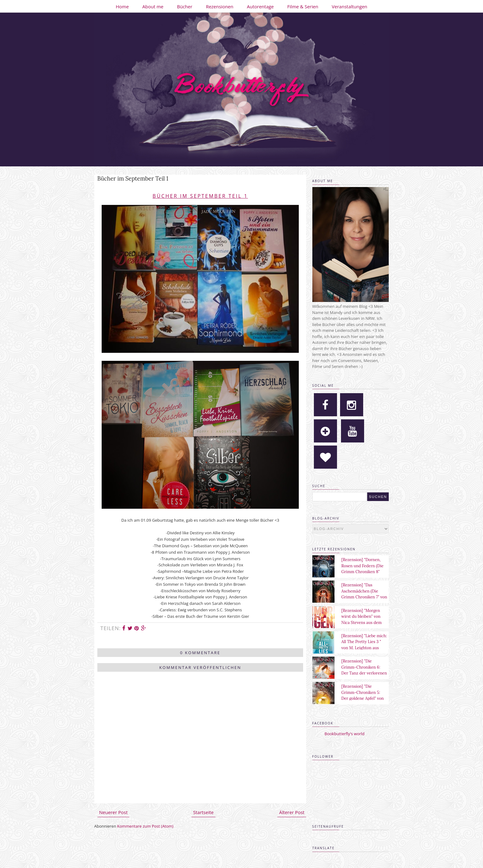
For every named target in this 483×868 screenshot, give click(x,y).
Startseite (203, 812)
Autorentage (260, 6)
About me (153, 6)
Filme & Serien (303, 6)
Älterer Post (292, 812)
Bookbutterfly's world (345, 734)
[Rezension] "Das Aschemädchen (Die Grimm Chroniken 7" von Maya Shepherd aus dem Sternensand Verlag (364, 597)
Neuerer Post (113, 812)
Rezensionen (219, 6)
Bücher (185, 6)
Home (122, 6)
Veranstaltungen (349, 6)
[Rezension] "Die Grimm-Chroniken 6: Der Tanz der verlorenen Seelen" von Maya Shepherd (364, 673)
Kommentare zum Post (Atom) (145, 826)
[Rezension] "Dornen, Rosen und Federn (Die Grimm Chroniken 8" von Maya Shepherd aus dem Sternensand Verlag (364, 572)
